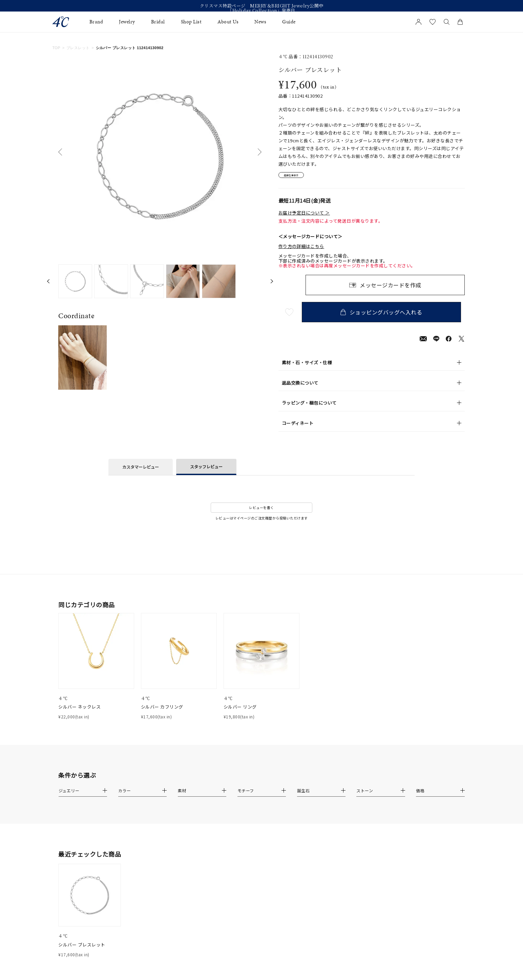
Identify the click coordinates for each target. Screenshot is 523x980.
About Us (228, 22)
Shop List (191, 22)
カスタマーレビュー (141, 470)
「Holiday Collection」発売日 (261, 11)
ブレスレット (78, 48)
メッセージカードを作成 (391, 288)
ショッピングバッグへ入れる (385, 315)
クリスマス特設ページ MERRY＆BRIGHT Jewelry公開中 (262, 6)
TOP (56, 48)
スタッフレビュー (206, 469)
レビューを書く (261, 511)
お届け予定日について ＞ (304, 216)
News (260, 22)
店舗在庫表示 (298, 177)
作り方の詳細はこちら (301, 249)
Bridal (158, 22)
